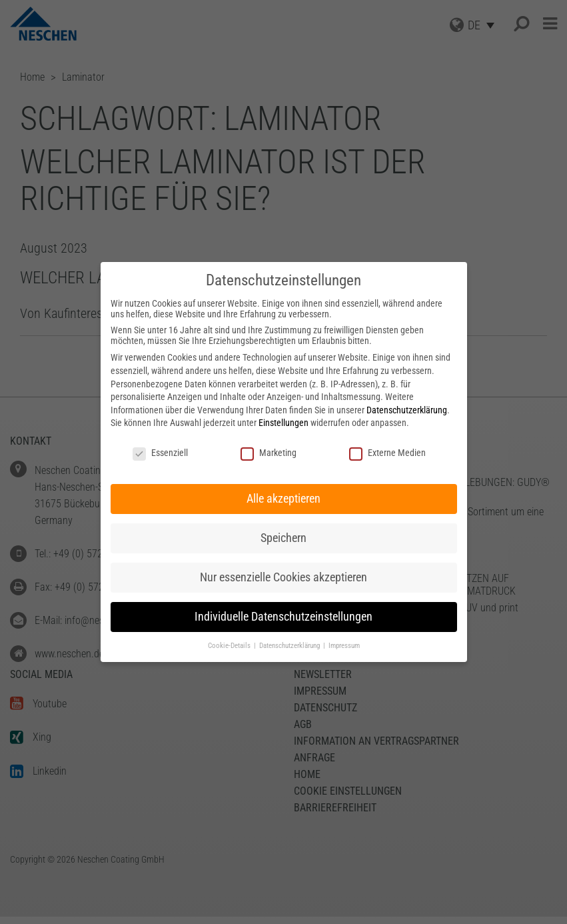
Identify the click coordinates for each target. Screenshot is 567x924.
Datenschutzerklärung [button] (290, 646)
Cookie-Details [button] (230, 646)
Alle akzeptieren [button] (283, 499)
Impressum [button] (344, 646)
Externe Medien (387, 453)
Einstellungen (283, 423)
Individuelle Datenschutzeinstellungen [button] (283, 617)
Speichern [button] (283, 538)
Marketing (269, 453)
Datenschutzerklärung (407, 410)
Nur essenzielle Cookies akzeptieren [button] (283, 577)
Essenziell (160, 453)
